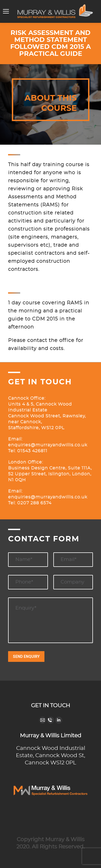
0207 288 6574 (34, 503)
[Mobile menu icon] (6, 11)
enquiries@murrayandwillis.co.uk (48, 445)
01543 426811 (32, 451)
